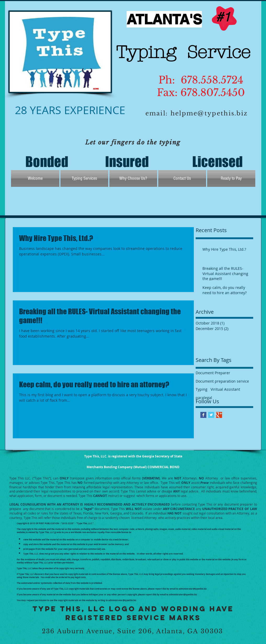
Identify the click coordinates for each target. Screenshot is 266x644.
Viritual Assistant (225, 389)
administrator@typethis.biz (193, 589)
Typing (202, 389)
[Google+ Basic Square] (219, 415)
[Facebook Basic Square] (203, 415)
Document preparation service (222, 381)
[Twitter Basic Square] (211, 415)
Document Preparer (213, 373)
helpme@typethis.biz (209, 113)
